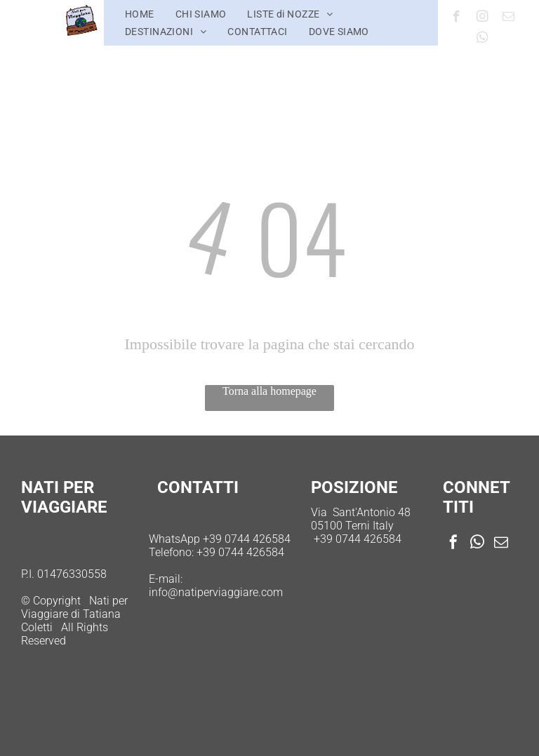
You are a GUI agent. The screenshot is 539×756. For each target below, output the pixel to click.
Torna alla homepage (269, 391)
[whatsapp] (483, 39)
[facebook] (457, 18)
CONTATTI (198, 487)
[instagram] (483, 18)
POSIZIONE (354, 487)
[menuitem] (140, 14)
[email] (508, 18)
